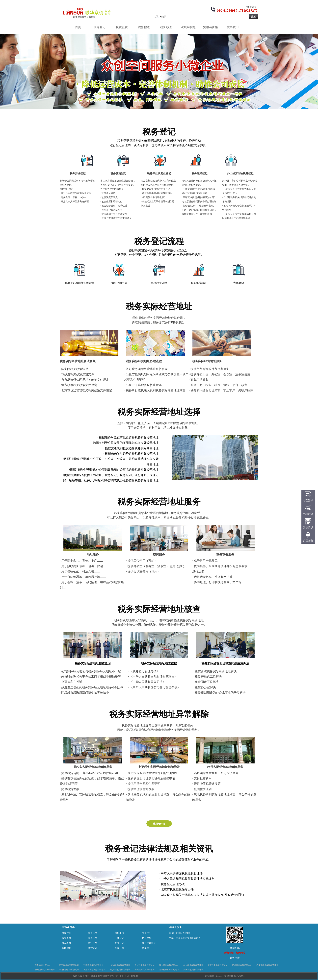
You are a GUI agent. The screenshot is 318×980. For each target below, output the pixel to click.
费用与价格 (212, 27)
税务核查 (167, 27)
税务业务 (93, 938)
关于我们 (147, 933)
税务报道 (145, 27)
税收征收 (123, 27)
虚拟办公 (67, 938)
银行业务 (93, 943)
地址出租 (119, 933)
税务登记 (101, 27)
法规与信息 (189, 27)
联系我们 (234, 27)
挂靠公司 (119, 948)
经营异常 (93, 948)
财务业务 (93, 933)
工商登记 (119, 938)
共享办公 (67, 943)
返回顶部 (308, 541)
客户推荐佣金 (149, 943)
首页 (78, 27)
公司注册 (67, 933)
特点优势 (147, 938)
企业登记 (119, 943)
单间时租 (67, 948)
